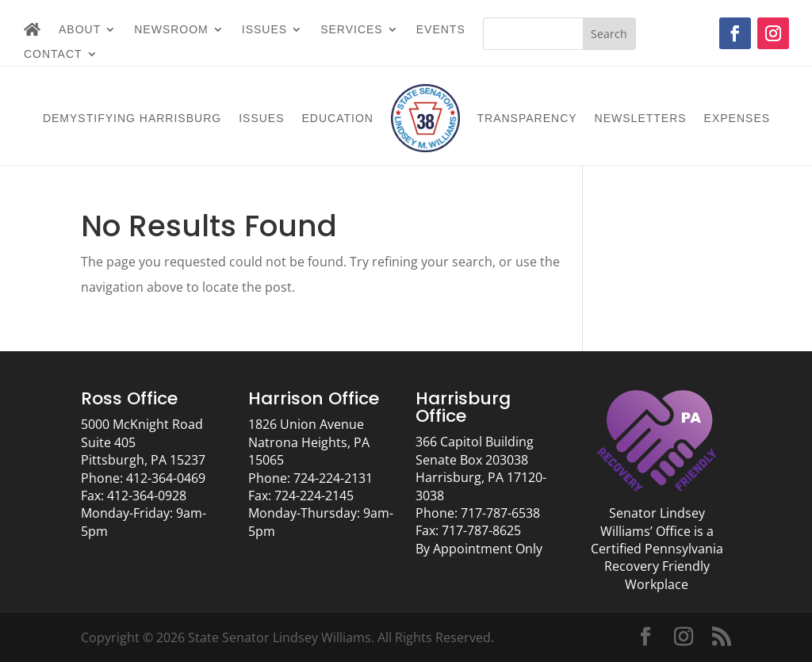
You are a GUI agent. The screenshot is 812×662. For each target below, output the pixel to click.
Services (352, 30)
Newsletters (641, 118)
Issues (264, 30)
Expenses (737, 118)
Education (338, 118)
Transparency (527, 118)
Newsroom (171, 30)
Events (441, 30)
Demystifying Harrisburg (132, 118)
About (80, 30)
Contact (53, 54)
